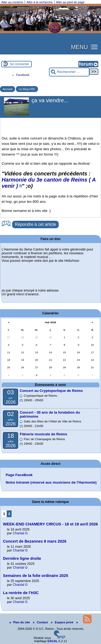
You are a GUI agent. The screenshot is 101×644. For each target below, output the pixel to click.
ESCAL (53, 641)
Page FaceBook (19, 475)
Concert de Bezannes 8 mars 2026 (35, 541)
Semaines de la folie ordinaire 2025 (36, 576)
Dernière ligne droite (22, 558)
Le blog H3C (27, 89)
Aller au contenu (12, 2)
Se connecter (20, 64)
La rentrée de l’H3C (21, 593)
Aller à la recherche (40, 2)
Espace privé (62, 622)
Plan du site (20, 622)
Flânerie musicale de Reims (43, 434)
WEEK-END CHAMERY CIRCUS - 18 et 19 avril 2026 (50, 524)
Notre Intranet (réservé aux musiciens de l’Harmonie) (51, 482)
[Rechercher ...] (69, 72)
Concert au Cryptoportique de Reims (51, 391)
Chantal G (20, 533)
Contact (41, 622)
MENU (79, 47)
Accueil (8, 89)
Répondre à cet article (35, 224)
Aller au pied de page (70, 2)
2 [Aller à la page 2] (9, 514)
